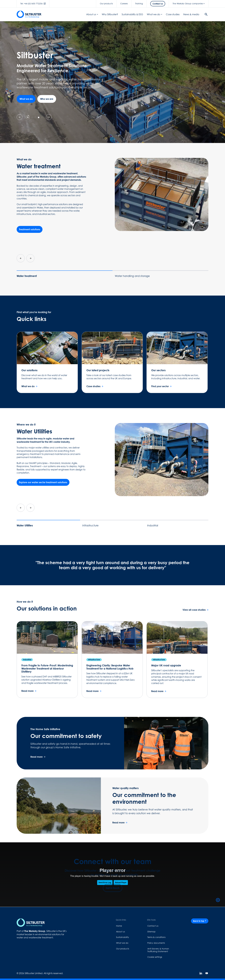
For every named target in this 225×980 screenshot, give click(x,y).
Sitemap (151, 932)
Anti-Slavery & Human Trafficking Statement (158, 950)
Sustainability (123, 937)
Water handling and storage (132, 276)
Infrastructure (90, 525)
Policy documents (156, 943)
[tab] (32, 117)
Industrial (153, 525)
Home (119, 926)
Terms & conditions (156, 937)
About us (120, 932)
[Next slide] (49, 117)
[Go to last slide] (21, 258)
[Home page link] (27, 923)
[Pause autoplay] (28, 117)
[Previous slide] (20, 117)
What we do (122, 943)
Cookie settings (155, 957)
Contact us (153, 926)
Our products (123, 949)
